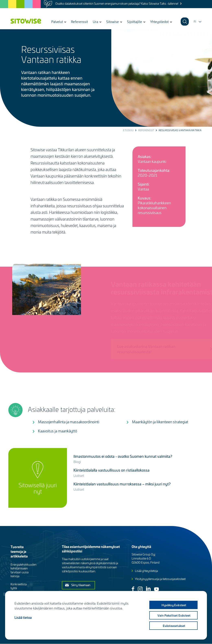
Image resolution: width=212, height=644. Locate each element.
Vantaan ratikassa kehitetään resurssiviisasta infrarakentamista (159, 288)
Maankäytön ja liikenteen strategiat (160, 422)
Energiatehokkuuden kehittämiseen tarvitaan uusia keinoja (23, 570)
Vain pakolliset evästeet (174, 615)
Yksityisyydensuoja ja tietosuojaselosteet (160, 579)
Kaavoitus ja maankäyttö (58, 431)
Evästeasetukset (174, 626)
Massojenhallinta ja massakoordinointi (69, 422)
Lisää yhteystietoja (146, 571)
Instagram (140, 589)
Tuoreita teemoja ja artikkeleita (19, 551)
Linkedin (148, 589)
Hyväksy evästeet (174, 605)
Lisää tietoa (23, 617)
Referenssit (79, 22)
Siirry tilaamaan (81, 585)
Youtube (156, 589)
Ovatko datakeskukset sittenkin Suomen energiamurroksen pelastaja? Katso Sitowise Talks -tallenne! (117, 4)
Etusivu (128, 130)
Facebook (133, 589)
